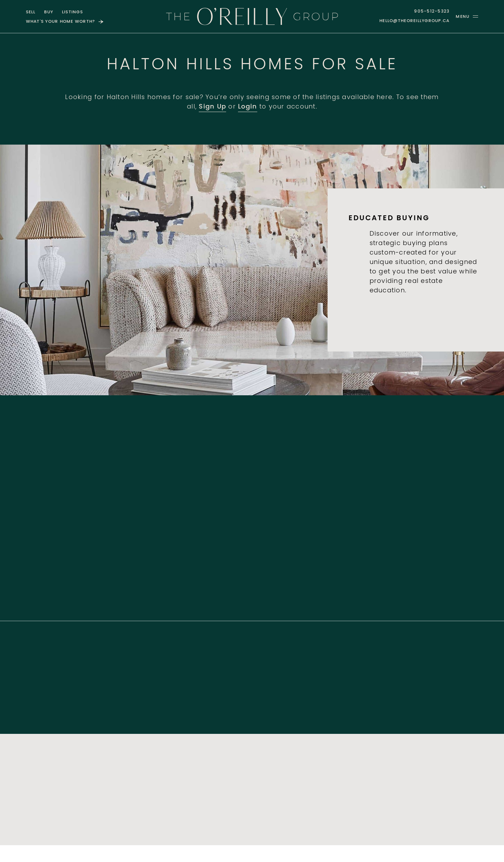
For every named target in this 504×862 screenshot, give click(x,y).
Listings (72, 12)
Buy (49, 12)
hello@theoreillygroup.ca (414, 21)
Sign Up (212, 107)
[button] (467, 16)
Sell (31, 12)
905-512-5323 (432, 12)
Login (247, 107)
